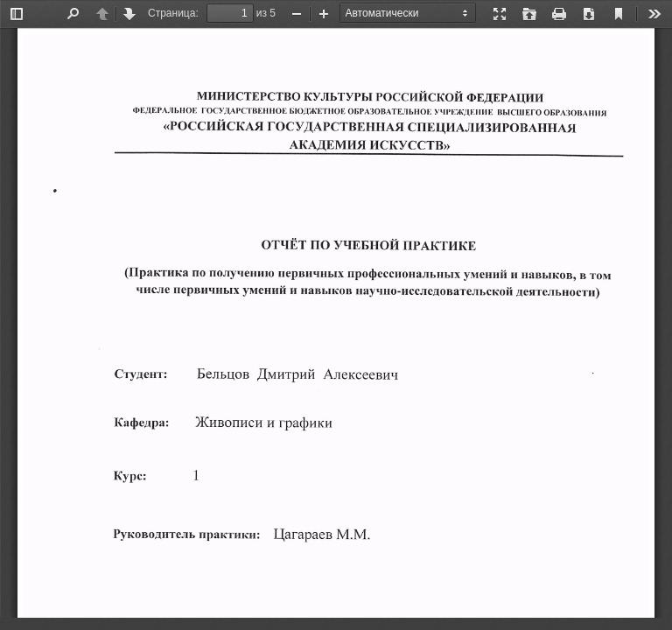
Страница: (173, 13)
